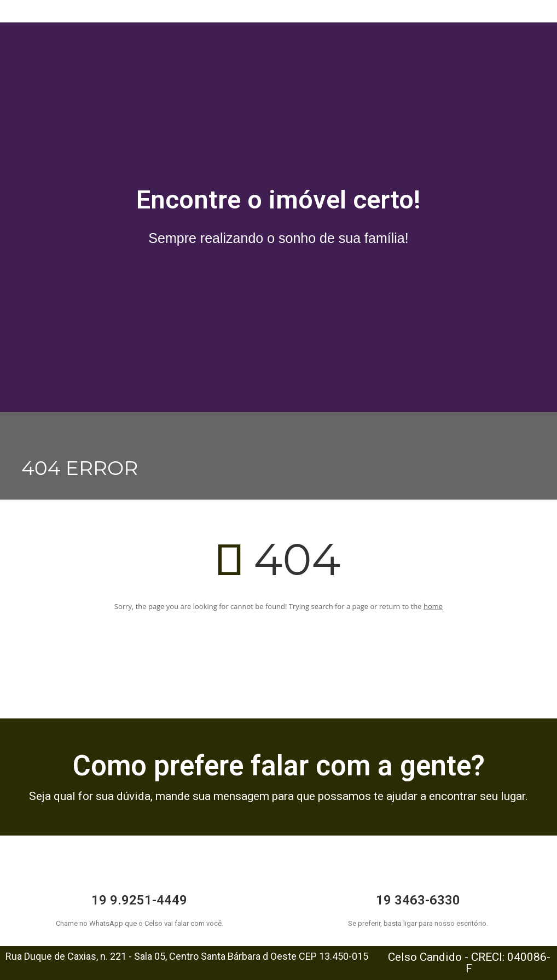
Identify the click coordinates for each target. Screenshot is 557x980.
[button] (279, 3)
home (433, 606)
